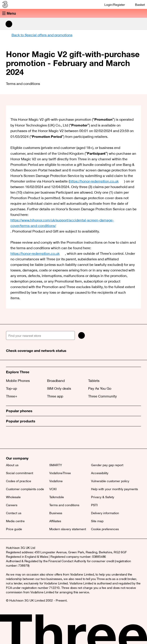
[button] (73, 13)
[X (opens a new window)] (10, 437)
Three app (55, 396)
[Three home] (5, 4)
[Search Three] (9, 24)
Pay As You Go (100, 388)
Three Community (102, 396)
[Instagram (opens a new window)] (30, 437)
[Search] (81, 335)
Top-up (11, 388)
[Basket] (137, 5)
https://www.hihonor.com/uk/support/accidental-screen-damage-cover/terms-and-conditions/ (73, 223)
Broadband (56, 381)
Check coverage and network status (36, 350)
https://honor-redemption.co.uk (97, 181)
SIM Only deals (59, 388)
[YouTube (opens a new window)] (40, 437)
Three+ (12, 396)
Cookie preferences (105, 529)
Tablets (94, 381)
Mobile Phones (18, 381)
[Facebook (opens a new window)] (20, 437)
